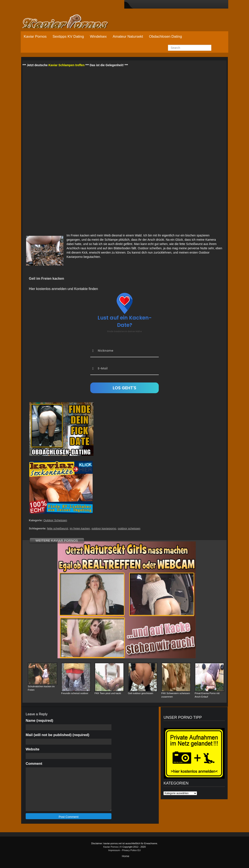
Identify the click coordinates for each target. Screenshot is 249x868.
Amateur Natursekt (128, 37)
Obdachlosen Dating (165, 37)
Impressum (114, 850)
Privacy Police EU (131, 850)
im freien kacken (80, 528)
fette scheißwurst (58, 528)
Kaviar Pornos (35, 37)
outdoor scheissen (129, 528)
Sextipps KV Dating (68, 37)
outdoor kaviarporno (104, 528)
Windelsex (98, 37)
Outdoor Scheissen (55, 520)
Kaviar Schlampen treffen (66, 65)
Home (126, 856)
